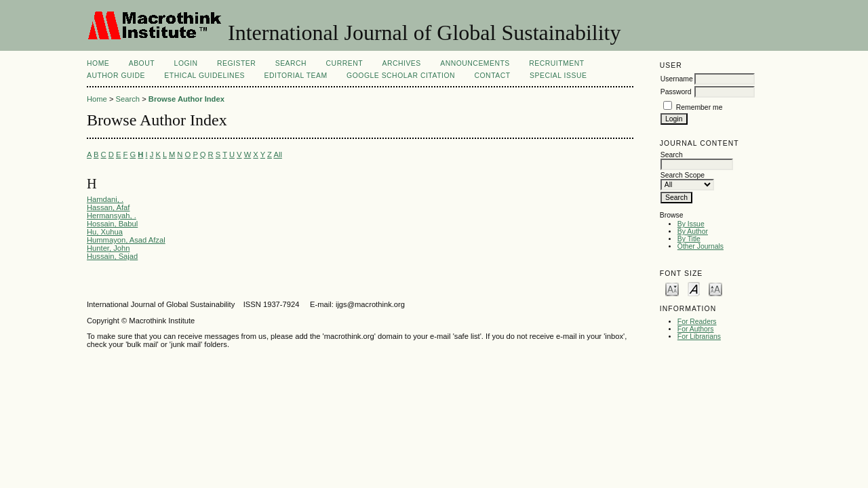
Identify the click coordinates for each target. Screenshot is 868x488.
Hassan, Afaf (108, 207)
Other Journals (701, 246)
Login (186, 63)
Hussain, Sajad (112, 256)
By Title (689, 239)
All (277, 155)
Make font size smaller (672, 288)
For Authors (696, 329)
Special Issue (558, 76)
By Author (693, 231)
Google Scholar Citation (401, 76)
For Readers (697, 322)
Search (291, 63)
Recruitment (556, 63)
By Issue (691, 224)
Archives (401, 63)
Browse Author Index (186, 99)
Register (236, 63)
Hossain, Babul (112, 224)
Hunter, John (108, 248)
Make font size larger (715, 288)
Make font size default (694, 288)
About (142, 63)
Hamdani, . (105, 199)
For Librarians (699, 337)
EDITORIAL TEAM (296, 76)
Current (344, 63)
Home (98, 63)
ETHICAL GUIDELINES (204, 76)
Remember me (699, 107)
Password (676, 92)
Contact (492, 76)
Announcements (475, 63)
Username (677, 79)
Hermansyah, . (112, 216)
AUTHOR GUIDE (116, 76)
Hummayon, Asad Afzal (126, 240)
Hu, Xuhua (105, 232)
